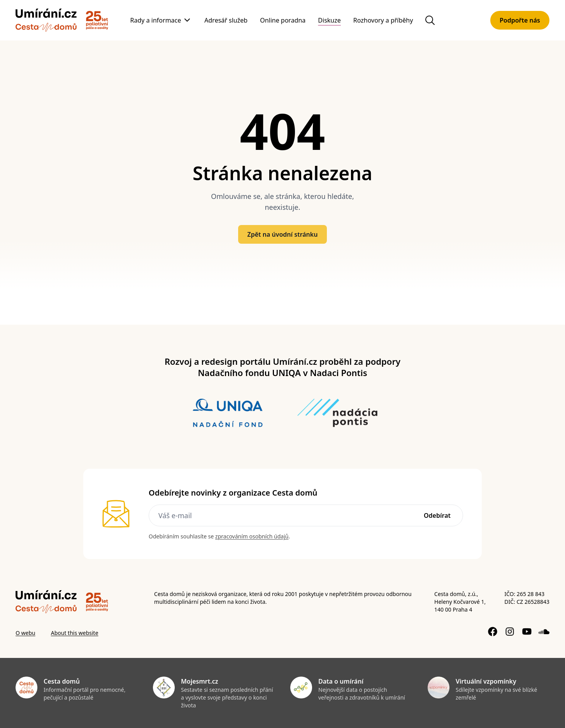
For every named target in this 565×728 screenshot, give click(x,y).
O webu (25, 633)
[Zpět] (46, 20)
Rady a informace (156, 20)
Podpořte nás (520, 20)
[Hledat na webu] (430, 20)
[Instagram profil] (510, 631)
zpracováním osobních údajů (252, 536)
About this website (75, 633)
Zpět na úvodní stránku (283, 234)
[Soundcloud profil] (544, 631)
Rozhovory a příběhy (383, 20)
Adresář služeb (226, 20)
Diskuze (329, 20)
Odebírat (437, 515)
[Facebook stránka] (493, 631)
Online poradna (283, 20)
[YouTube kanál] (527, 631)
